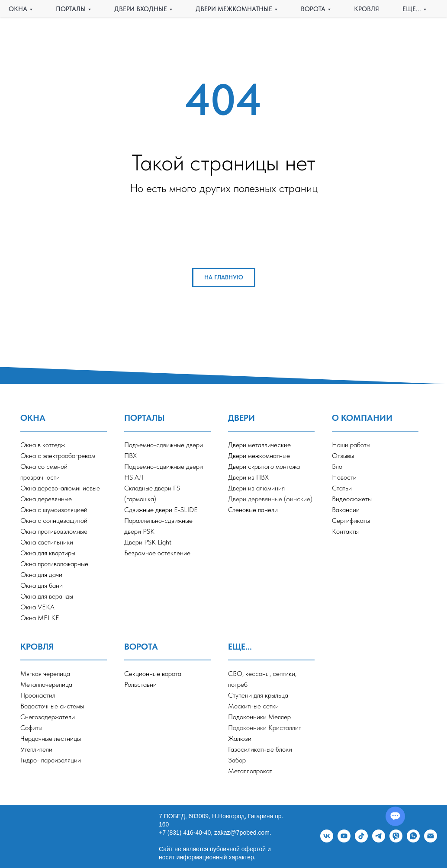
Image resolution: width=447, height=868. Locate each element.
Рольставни (140, 684)
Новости (344, 477)
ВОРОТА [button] (313, 9)
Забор (237, 760)
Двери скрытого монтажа (264, 466)
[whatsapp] (413, 840)
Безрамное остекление (157, 553)
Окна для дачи (41, 575)
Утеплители (36, 749)
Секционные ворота (153, 674)
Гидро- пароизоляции (51, 760)
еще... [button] (412, 9)
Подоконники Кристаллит (265, 728)
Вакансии (346, 510)
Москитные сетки (253, 706)
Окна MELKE (40, 618)
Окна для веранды (47, 596)
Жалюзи (240, 738)
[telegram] (379, 840)
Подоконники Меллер (259, 717)
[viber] (396, 840)
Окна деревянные (46, 499)
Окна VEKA (37, 607)
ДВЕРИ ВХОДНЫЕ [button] (141, 9)
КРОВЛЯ (367, 9)
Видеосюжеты (352, 499)
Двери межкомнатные (259, 456)
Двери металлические (259, 445)
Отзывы (343, 456)
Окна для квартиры (48, 553)
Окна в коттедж (43, 445)
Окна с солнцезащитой (54, 520)
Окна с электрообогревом (58, 456)
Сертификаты (351, 520)
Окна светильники (47, 542)
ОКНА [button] (18, 9)
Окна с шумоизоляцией (54, 510)
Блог (338, 466)
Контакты (345, 531)
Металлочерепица (46, 684)
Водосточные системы (52, 706)
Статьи (342, 488)
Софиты (31, 728)
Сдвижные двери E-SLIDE (161, 510)
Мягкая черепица (45, 674)
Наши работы (351, 445)
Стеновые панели (253, 510)
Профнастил (38, 695)
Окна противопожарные (54, 564)
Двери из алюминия (256, 488)
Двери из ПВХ (248, 477)
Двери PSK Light (148, 542)
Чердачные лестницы (51, 738)
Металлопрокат (250, 771)
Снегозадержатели (48, 717)
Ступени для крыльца (258, 695)
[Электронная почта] (431, 840)
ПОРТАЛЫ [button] (71, 9)
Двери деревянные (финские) (270, 499)
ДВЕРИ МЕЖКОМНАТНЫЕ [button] (234, 9)
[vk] (327, 840)
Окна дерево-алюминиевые (60, 488)
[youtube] (344, 840)
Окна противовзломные (54, 531)
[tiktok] (361, 840)
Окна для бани (42, 585)
